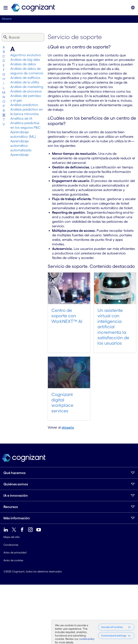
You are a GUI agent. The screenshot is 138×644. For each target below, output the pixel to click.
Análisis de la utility (25, 82)
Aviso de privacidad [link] (15, 552)
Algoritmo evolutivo (26, 55)
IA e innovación (16, 495)
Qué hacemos (14, 473)
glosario (68, 427)
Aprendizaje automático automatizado (21, 146)
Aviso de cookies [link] (13, 560)
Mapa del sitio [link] (12, 537)
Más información (17, 518)
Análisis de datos (23, 64)
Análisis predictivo (24, 105)
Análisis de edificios (25, 78)
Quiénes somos (16, 484)
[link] (33, 8)
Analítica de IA (21, 118)
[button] (6, 8)
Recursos (11, 507)
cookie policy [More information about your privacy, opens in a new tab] (87, 639)
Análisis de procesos (26, 91)
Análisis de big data (25, 60)
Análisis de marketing (27, 87)
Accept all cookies (112, 627)
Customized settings (114, 636)
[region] (95, 632)
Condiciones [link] (11, 545)
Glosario (7, 19)
